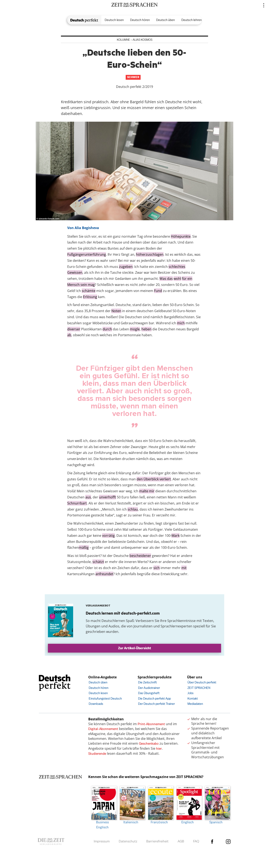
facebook (212, 842)
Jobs (191, 693)
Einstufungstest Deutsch (105, 698)
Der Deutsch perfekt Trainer (156, 704)
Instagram (228, 842)
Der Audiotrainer (149, 688)
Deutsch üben (165, 20)
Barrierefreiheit (157, 841)
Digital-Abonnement (103, 729)
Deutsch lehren (192, 20)
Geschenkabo (149, 744)
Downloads (96, 704)
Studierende (97, 754)
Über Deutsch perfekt (202, 682)
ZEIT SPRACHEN (199, 688)
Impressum (102, 841)
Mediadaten (195, 704)
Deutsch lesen (114, 20)
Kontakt (193, 698)
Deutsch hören (140, 20)
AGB (181, 841)
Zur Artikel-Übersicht (135, 648)
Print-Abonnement (151, 724)
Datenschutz (128, 841)
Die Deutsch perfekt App (154, 698)
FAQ (196, 841)
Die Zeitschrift (147, 682)
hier (159, 749)
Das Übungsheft (149, 693)
